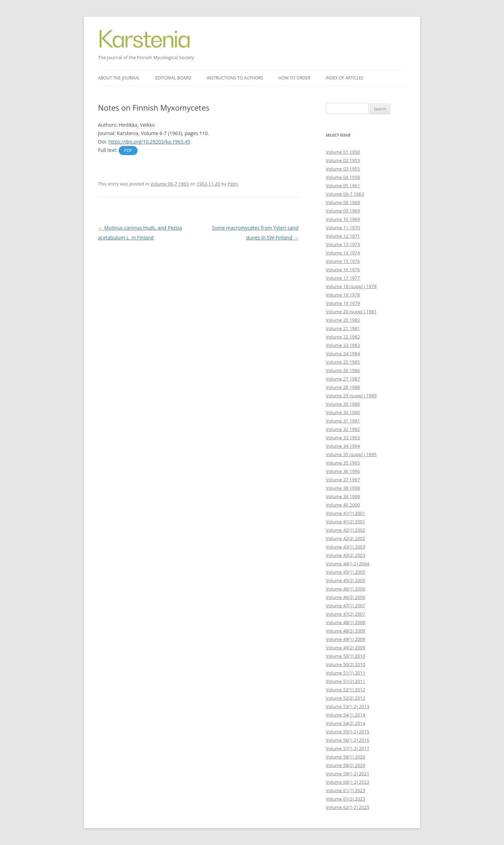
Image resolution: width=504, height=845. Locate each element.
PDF (128, 151)
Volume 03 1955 (343, 169)
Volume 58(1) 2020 (346, 757)
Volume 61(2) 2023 (346, 799)
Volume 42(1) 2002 (346, 530)
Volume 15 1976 (343, 261)
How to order (295, 78)
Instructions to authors (235, 78)
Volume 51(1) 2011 (346, 673)
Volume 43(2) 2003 (346, 555)
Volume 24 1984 (343, 354)
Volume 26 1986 (343, 370)
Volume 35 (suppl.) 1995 (351, 454)
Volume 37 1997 (343, 480)
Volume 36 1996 (343, 471)
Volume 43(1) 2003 (346, 547)
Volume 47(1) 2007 (346, 606)
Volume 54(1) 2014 (346, 715)
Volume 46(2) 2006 (346, 597)
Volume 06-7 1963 (170, 184)
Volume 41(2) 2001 (346, 522)
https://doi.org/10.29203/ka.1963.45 (149, 142)
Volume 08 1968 (343, 202)
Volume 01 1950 (343, 152)
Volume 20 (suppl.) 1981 (351, 312)
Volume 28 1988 (343, 387)
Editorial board (173, 78)
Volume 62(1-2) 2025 (348, 807)
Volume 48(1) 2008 (346, 622)
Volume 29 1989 (343, 404)
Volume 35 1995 (343, 463)
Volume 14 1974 (343, 253)
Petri (233, 184)
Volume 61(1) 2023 (346, 790)
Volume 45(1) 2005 (346, 572)
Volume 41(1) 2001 (346, 513)
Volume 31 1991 (343, 421)
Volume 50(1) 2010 (346, 656)
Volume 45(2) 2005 (346, 580)
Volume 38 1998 (343, 488)
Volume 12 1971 (343, 236)
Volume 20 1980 (343, 320)
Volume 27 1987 (343, 379)
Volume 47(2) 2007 (346, 614)
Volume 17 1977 (343, 278)
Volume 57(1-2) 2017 (348, 748)
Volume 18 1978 (343, 295)
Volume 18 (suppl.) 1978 (351, 286)
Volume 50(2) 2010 (346, 664)
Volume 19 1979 (343, 303)
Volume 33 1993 (343, 438)
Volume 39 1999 (343, 496)
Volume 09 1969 (343, 211)
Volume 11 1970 (343, 228)
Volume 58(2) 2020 (346, 765)
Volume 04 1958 (343, 177)
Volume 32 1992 (343, 429)
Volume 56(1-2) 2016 (348, 740)
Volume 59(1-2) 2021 (348, 774)
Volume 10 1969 (343, 219)
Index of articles (344, 78)
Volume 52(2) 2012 (346, 698)
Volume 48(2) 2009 (346, 631)
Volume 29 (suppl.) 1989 (351, 396)
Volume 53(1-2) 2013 (348, 706)
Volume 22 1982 (343, 337)
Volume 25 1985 (343, 362)
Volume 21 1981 (343, 328)
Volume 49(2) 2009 (346, 648)
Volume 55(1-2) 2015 (348, 732)
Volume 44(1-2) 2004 (348, 564)
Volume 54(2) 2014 (346, 723)
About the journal (119, 78)
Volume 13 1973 (343, 244)
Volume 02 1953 (343, 160)
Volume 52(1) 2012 (346, 690)
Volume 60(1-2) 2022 (348, 782)
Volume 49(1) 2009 (346, 639)
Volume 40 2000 (343, 505)
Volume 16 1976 (343, 270)
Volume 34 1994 (343, 446)
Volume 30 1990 (343, 412)
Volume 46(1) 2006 (346, 589)
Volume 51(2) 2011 (346, 681)
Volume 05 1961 (343, 186)
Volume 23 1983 (343, 345)
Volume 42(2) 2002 (346, 538)
